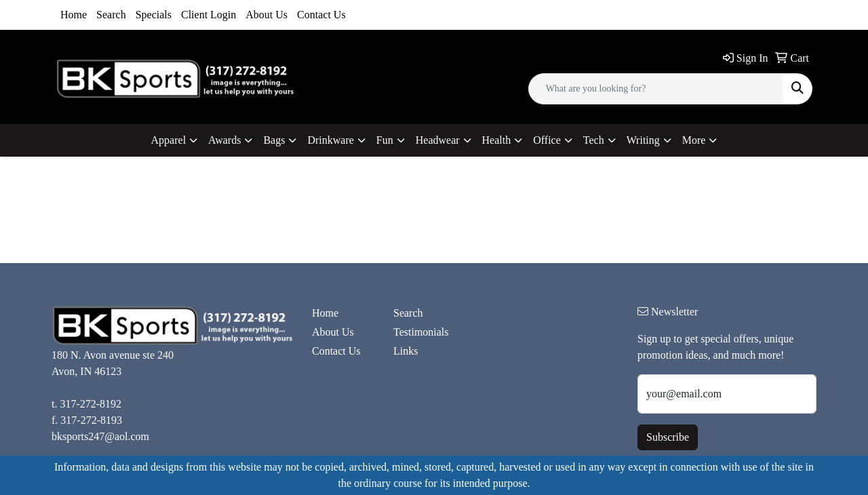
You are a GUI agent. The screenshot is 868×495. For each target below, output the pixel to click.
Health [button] (497, 140)
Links (406, 351)
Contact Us (321, 15)
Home (74, 15)
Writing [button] (643, 140)
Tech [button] (594, 140)
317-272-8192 (91, 404)
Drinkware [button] (330, 140)
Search (111, 15)
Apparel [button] (169, 140)
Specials (154, 15)
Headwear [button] (438, 140)
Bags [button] (274, 140)
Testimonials (421, 332)
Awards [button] (224, 140)
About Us (267, 15)
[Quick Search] (656, 89)
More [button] (694, 140)
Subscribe (668, 437)
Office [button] (547, 140)
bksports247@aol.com (100, 436)
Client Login (209, 15)
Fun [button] (385, 140)
